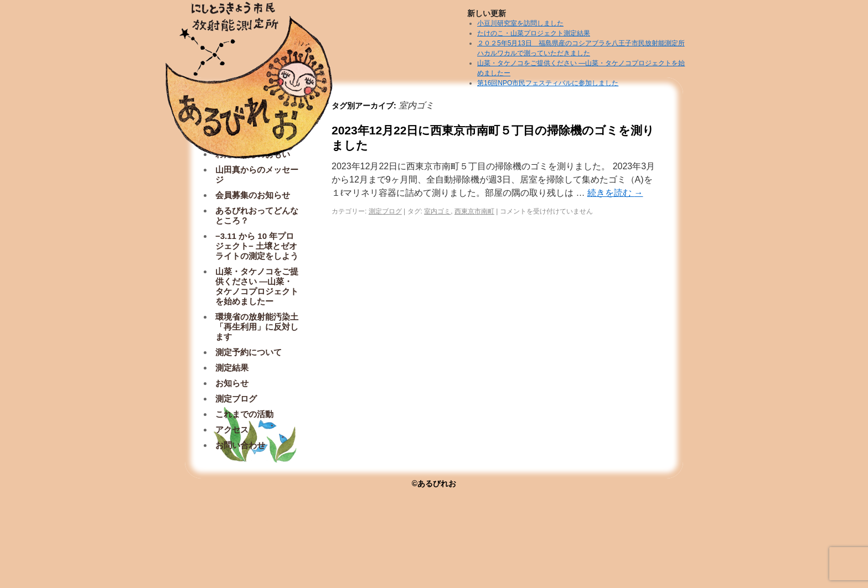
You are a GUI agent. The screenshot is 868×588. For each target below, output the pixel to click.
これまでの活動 (244, 414)
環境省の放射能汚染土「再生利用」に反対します (257, 327)
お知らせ (232, 383)
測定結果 (232, 368)
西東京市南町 (474, 211)
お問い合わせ (240, 445)
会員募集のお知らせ (253, 195)
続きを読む (615, 193)
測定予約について (249, 352)
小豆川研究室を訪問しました (520, 23)
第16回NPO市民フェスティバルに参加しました (548, 83)
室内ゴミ (437, 211)
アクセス (232, 430)
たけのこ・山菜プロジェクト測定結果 (534, 33)
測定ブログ (385, 211)
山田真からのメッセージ (257, 175)
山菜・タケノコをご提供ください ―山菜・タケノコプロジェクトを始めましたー (257, 286)
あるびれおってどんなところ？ (257, 215)
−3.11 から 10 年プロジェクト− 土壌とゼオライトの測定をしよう (257, 246)
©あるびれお (434, 483)
